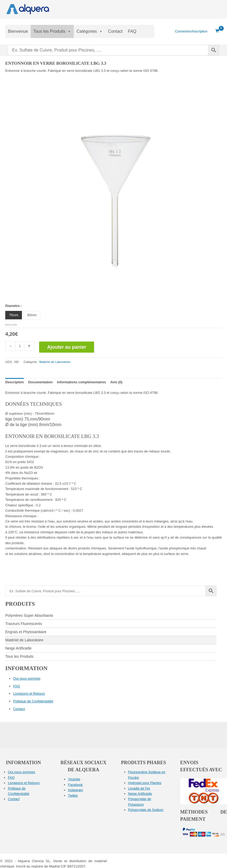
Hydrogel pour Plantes (145, 783)
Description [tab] (15, 382)
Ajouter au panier (67, 347)
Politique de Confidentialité (33, 701)
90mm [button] (32, 315)
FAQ (132, 31)
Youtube (74, 779)
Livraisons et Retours (29, 694)
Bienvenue (18, 31)
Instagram (75, 790)
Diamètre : (13, 306)
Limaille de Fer (139, 788)
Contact (115, 31)
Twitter (73, 795)
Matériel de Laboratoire (55, 362)
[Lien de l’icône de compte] (191, 31)
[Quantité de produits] (20, 346)
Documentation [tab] (40, 382)
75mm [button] (14, 315)
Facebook (75, 785)
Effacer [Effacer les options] (11, 325)
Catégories (89, 31)
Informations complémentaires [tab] (82, 382)
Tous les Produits (52, 31)
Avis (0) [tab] (117, 382)
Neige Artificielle (140, 794)
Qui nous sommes (27, 678)
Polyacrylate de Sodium (146, 810)
